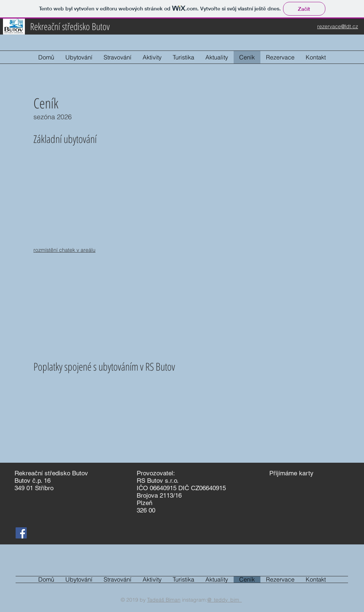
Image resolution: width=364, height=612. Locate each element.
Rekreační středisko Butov (70, 26)
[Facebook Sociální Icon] (21, 533)
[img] (275, 483)
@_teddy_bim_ (225, 600)
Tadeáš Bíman (164, 600)
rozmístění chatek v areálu (64, 250)
